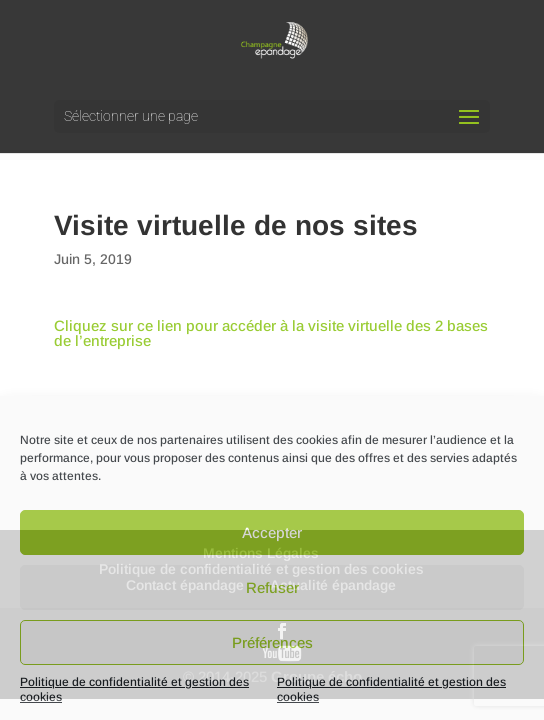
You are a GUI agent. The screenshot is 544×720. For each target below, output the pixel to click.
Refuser (272, 587)
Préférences (272, 642)
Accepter (272, 532)
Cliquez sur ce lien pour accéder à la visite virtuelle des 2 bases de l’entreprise (271, 333)
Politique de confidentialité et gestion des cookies (134, 689)
